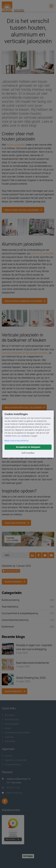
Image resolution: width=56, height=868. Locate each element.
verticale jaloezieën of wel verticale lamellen (25, 353)
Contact (7, 756)
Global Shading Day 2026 (31, 678)
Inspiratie (8, 737)
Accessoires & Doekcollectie (16, 733)
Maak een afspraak (15, 523)
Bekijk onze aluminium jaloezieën (23, 301)
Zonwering (8, 715)
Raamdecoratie (10, 720)
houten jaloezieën (16, 145)
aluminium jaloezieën (42, 253)
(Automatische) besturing (15, 620)
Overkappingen (10, 724)
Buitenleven (8, 627)
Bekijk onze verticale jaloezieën (23, 408)
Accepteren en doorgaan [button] (28, 447)
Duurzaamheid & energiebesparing (20, 613)
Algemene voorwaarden (14, 760)
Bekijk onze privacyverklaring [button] (16, 441)
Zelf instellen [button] (28, 453)
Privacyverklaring (11, 765)
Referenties (9, 741)
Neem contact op (14, 793)
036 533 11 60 (13, 788)
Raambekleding (11, 571)
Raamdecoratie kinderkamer (33, 663)
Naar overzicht (13, 582)
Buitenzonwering (11, 600)
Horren (6, 728)
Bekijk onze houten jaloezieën (22, 210)
